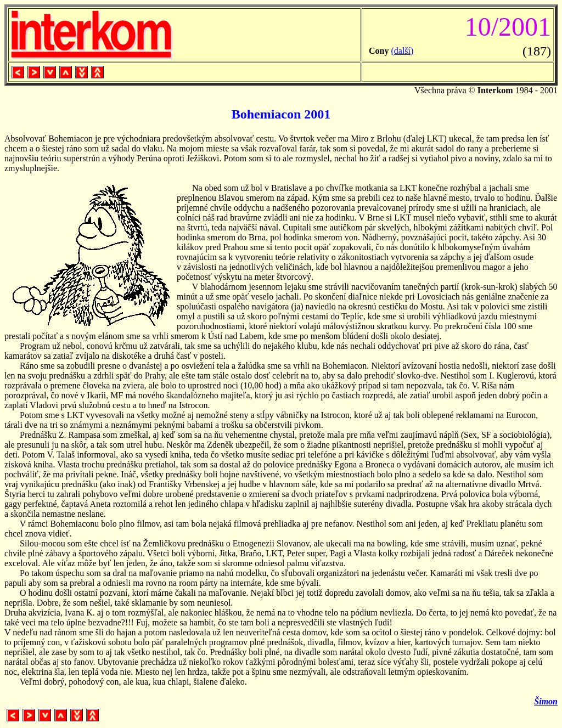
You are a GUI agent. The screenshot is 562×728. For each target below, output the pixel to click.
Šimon (546, 701)
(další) (402, 51)
